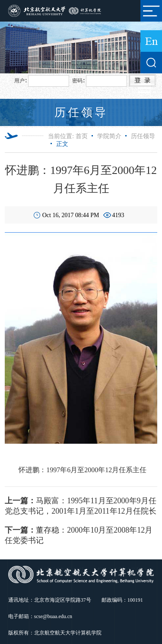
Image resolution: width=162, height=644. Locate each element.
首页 (82, 136)
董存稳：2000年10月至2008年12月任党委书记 (79, 535)
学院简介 (109, 136)
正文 (62, 144)
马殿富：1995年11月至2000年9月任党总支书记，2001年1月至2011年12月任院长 (80, 506)
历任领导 (143, 136)
